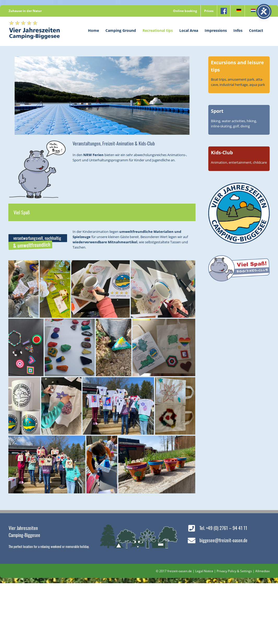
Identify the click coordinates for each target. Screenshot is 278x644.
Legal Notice (204, 571)
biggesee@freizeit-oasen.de (223, 540)
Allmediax (262, 571)
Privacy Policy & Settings (234, 571)
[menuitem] (238, 11)
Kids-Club (222, 152)
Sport (217, 111)
